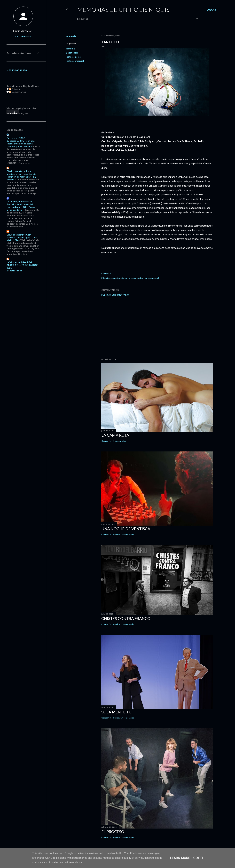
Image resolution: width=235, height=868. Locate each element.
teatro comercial (75, 61)
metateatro (72, 53)
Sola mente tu (117, 712)
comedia (70, 49)
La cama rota (115, 435)
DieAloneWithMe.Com (19, 235)
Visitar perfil (23, 36)
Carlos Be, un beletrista (19, 201)
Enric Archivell (23, 31)
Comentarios (18, 92)
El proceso (113, 832)
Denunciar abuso (17, 70)
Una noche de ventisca (126, 529)
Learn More (180, 858)
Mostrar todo (15, 271)
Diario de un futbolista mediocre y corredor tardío (21, 173)
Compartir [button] (71, 36)
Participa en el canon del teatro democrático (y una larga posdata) (21, 207)
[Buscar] (211, 10)
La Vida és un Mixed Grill (20, 262)
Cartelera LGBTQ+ (17, 138)
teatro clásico (73, 57)
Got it (198, 858)
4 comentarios (120, 441)
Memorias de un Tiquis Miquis (123, 9)
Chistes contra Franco (126, 618)
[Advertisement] (157, 327)
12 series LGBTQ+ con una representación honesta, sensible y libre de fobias (21, 144)
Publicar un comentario (115, 295)
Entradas (15, 89)
